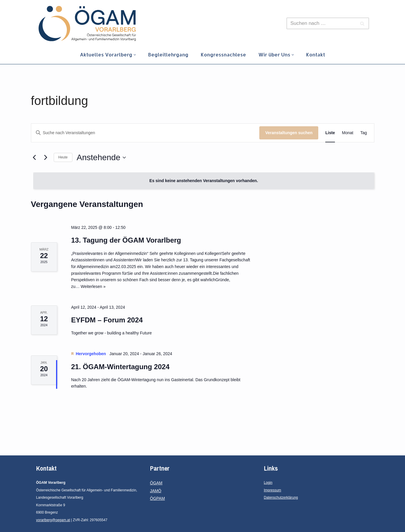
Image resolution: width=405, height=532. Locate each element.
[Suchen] (321, 23)
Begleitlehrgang (168, 55)
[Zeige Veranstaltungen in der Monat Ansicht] (348, 133)
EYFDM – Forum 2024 (107, 320)
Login (268, 483)
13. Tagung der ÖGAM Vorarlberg (126, 240)
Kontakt (317, 55)
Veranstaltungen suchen (289, 133)
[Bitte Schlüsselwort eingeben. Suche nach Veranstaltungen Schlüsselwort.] (145, 133)
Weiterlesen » (93, 286)
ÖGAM (156, 483)
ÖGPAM (158, 498)
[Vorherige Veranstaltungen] (34, 158)
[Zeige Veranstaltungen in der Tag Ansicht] (364, 133)
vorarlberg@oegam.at (53, 520)
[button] (134, 55)
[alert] (204, 181)
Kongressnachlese (224, 55)
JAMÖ (156, 491)
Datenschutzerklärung (281, 498)
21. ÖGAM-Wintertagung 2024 (120, 367)
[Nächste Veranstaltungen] (46, 158)
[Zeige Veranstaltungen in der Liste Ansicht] (330, 133)
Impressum (273, 490)
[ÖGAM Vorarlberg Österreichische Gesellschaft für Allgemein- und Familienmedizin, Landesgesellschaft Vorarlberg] (87, 24)
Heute (63, 157)
